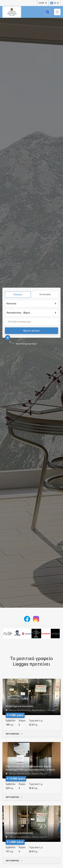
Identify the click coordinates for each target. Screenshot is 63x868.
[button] (53, 3)
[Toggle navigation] (57, 12)
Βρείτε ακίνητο (32, 331)
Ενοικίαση (45, 294)
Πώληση (18, 295)
